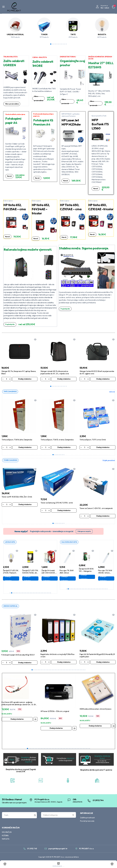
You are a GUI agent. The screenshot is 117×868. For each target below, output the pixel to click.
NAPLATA (6, 839)
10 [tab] (65, 44)
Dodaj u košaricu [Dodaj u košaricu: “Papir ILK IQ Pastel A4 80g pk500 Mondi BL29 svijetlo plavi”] (103, 662)
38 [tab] (85, 749)
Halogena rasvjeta (84, 532)
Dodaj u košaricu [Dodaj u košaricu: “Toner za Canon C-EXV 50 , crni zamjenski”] (103, 516)
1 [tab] (51, 44)
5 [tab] (57, 44)
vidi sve (112, 392)
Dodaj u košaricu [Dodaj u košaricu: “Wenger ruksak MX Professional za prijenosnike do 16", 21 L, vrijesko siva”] (64, 379)
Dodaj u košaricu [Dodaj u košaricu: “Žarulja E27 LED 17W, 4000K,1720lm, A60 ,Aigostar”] (33, 579)
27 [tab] (50, 593)
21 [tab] (41, 593)
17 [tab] (35, 593)
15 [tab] (32, 593)
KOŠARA (5, 836)
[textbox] (58, 815)
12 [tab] (27, 593)
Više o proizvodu (65, 101)
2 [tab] (52, 44)
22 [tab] (43, 593)
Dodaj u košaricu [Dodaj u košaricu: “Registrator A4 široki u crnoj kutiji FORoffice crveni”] (64, 662)
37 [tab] (83, 749)
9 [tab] (63, 44)
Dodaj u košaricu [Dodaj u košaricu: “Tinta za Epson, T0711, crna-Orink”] (103, 448)
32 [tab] (80, 670)
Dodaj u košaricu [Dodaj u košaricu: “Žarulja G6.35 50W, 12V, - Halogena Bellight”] (89, 577)
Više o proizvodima (12, 104)
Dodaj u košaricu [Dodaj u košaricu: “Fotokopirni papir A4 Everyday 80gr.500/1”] (25, 663)
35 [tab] (85, 670)
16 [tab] (33, 593)
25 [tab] (47, 593)
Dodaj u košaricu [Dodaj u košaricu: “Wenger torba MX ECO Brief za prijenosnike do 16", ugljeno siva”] (103, 379)
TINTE (73, 34)
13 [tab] (29, 593)
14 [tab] (30, 593)
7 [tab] (60, 44)
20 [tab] (40, 593)
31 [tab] (79, 670)
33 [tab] (82, 670)
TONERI (44, 34)
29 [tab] (76, 670)
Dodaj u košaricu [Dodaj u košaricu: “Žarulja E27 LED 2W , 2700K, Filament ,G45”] (13, 579)
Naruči (10, 176)
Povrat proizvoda (87, 821)
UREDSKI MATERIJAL (15, 34)
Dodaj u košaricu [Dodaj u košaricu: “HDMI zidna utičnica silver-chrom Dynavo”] (95, 726)
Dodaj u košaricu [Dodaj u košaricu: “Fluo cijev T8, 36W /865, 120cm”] (70, 579)
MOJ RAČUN (7, 833)
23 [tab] (44, 593)
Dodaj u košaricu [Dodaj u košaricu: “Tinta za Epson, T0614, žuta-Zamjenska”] (25, 448)
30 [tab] (77, 670)
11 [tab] (66, 44)
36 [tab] (82, 749)
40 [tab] (88, 749)
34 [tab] (83, 670)
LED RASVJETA (10, 542)
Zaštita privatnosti (87, 818)
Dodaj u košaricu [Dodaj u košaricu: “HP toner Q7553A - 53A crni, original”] (56, 729)
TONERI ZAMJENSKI (11, 460)
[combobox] (58, 815)
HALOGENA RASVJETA (70, 542)
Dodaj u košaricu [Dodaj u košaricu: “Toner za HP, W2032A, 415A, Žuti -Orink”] (25, 505)
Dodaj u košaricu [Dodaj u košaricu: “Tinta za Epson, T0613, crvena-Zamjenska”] (64, 448)
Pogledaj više (10, 324)
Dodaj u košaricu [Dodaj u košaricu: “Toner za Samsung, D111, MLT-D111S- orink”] (64, 511)
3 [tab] (54, 44)
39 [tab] (86, 749)
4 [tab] (55, 44)
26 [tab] (49, 593)
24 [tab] (46, 593)
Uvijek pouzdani (109, 461)
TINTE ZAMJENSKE (11, 392)
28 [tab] (74, 670)
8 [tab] (62, 44)
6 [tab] (58, 44)
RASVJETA (102, 34)
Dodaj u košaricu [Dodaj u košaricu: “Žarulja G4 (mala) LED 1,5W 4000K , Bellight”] (52, 579)
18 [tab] (36, 593)
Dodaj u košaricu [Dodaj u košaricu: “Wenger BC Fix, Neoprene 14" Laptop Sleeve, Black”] (25, 379)
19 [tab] (38, 593)
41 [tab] (90, 749)
